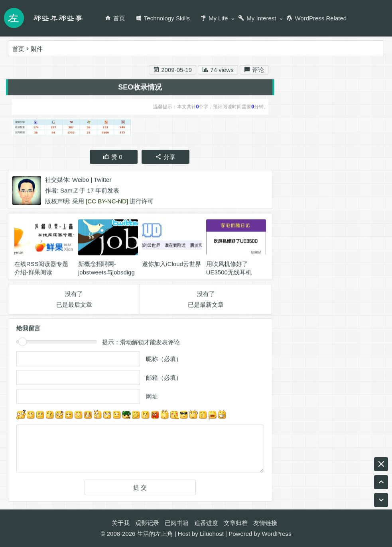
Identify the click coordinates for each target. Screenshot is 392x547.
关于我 (121, 523)
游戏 (357, 391)
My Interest (257, 18)
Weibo (81, 181)
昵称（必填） (164, 360)
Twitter (102, 181)
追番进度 (206, 523)
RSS (289, 334)
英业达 (313, 334)
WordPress (277, 534)
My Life (214, 18)
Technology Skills (163, 18)
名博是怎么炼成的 (306, 377)
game (290, 362)
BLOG (315, 362)
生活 (288, 305)
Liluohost (212, 534)
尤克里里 (343, 334)
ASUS (291, 391)
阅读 (335, 391)
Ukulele (351, 305)
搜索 (366, 83)
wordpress (318, 305)
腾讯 (349, 348)
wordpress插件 (302, 319)
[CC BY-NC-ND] (107, 202)
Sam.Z (69, 191)
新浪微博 (317, 132)
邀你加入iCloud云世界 (171, 265)
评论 (254, 71)
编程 (314, 391)
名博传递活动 (349, 319)
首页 (115, 18)
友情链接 (265, 523)
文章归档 (236, 523)
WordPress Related (316, 18)
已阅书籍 (177, 523)
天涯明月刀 (297, 348)
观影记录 (147, 523)
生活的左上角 (155, 534)
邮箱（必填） (164, 379)
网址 (152, 398)
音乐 (328, 348)
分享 (165, 158)
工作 (371, 348)
